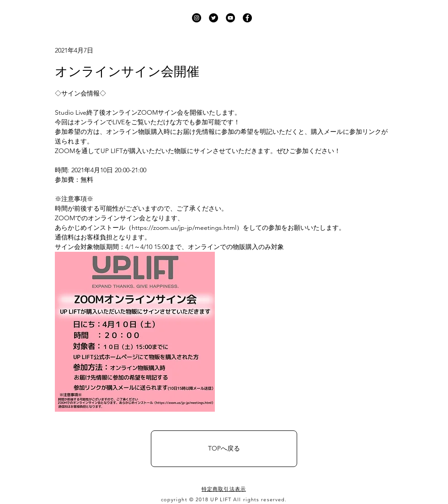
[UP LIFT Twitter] (213, 18)
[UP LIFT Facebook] (247, 18)
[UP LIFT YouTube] (230, 18)
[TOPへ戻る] (224, 449)
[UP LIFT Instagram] (197, 18)
